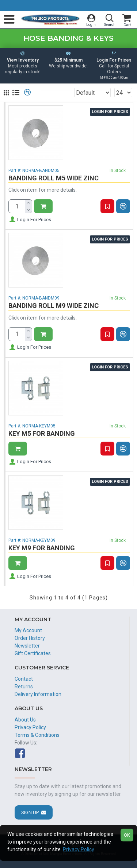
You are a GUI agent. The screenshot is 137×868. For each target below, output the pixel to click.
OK (127, 835)
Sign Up (30, 812)
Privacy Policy (79, 849)
